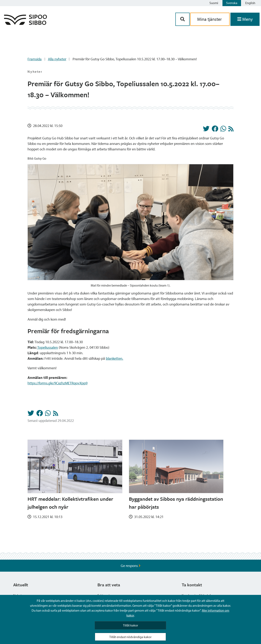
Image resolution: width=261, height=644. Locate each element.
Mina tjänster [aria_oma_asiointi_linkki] (210, 19)
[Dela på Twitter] (206, 130)
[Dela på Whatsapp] (223, 130)
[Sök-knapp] (182, 19)
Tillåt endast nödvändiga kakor (130, 637)
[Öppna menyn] (245, 19)
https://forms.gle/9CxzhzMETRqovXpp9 (58, 383)
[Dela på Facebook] (215, 130)
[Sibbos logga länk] (25, 24)
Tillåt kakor (130, 625)
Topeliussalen (47, 347)
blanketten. (114, 358)
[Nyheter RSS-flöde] (231, 130)
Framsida (35, 59)
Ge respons (131, 566)
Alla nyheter (57, 59)
